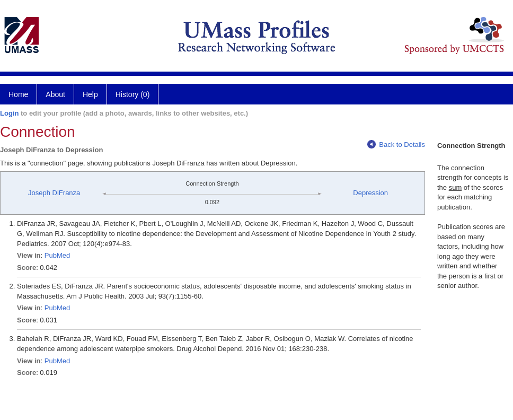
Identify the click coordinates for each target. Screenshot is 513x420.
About (55, 94)
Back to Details (396, 145)
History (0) (133, 94)
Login (9, 113)
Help (90, 94)
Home (18, 94)
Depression (370, 193)
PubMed (57, 255)
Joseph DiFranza (54, 193)
